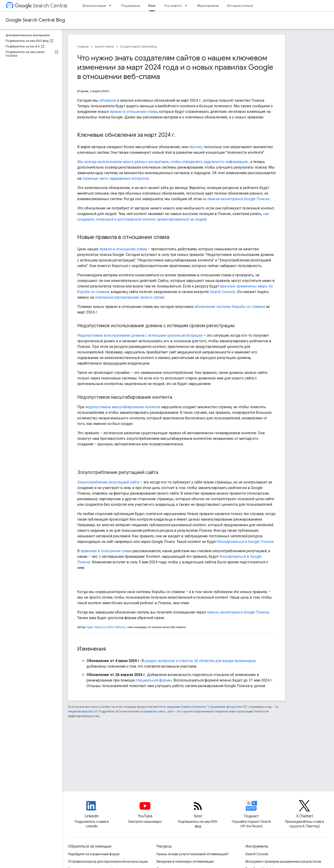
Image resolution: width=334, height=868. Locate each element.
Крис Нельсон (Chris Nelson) (106, 627)
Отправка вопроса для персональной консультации (108, 861)
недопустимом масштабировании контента (123, 407)
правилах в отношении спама (106, 551)
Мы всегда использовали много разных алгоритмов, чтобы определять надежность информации (163, 162)
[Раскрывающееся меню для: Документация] (111, 6)
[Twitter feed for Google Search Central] (305, 810)
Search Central (41, 6)
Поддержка (131, 6)
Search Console (223, 292)
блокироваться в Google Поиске (246, 542)
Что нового (173, 6)
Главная (83, 47)
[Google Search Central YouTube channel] (145, 810)
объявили (108, 100)
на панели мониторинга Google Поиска (236, 199)
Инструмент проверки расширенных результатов (283, 861)
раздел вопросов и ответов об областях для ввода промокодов (200, 661)
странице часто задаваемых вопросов (116, 178)
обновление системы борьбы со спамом (230, 307)
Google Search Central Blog (35, 20)
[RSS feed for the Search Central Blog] (198, 810)
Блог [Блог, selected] (152, 6)
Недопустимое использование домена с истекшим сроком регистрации (140, 335)
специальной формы (154, 680)
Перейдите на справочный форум (94, 854)
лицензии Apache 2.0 (82, 711)
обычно (195, 147)
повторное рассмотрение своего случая (130, 297)
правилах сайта (154, 711)
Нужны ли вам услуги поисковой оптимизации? (193, 854)
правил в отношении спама (133, 112)
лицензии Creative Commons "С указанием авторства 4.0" (207, 707)
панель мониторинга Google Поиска (238, 612)
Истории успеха (240, 6)
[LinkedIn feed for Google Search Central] (92, 810)
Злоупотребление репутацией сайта (108, 482)
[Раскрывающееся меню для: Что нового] (187, 6)
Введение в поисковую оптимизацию (185, 861)
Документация (94, 6)
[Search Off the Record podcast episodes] (251, 810)
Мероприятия (208, 6)
